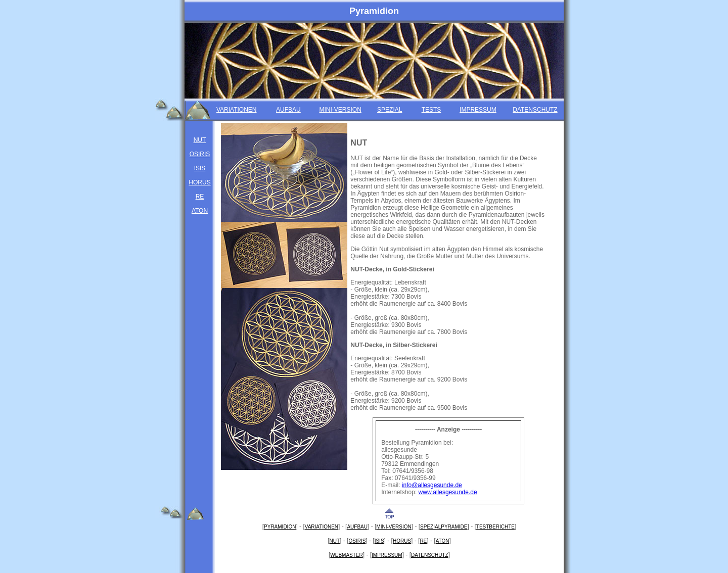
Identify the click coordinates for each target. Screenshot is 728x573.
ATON (200, 211)
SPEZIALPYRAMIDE (444, 527)
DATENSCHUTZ (535, 110)
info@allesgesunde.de (432, 485)
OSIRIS (200, 154)
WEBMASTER (346, 555)
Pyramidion (374, 11)
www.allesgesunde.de (448, 492)
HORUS (199, 182)
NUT (200, 140)
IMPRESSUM (478, 110)
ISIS (200, 168)
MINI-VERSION (340, 110)
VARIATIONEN (237, 110)
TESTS (431, 110)
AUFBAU (288, 110)
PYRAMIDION (280, 527)
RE (200, 197)
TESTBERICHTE (495, 527)
